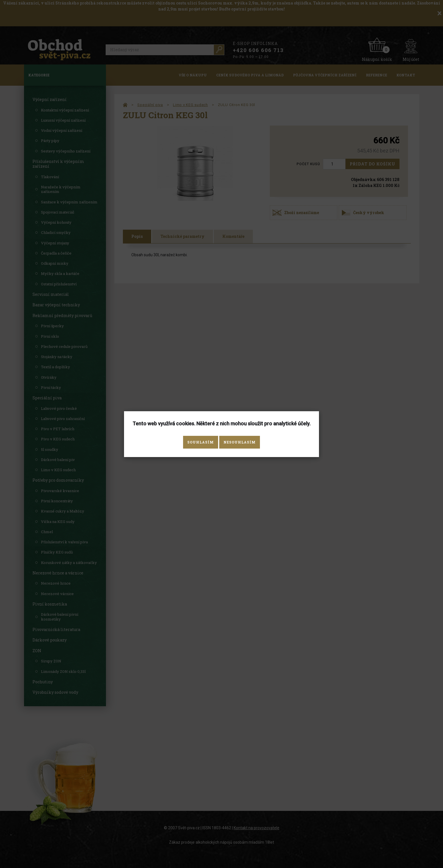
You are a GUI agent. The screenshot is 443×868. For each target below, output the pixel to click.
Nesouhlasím (240, 442)
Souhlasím (201, 442)
